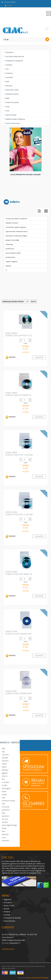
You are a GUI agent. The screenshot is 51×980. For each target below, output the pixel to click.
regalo (8, 98)
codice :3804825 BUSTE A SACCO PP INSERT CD (18, 394)
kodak (4, 794)
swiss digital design (9, 825)
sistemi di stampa (11, 115)
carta (7, 69)
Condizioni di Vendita (12, 918)
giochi (7, 82)
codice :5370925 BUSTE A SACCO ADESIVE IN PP (18, 633)
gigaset (5, 773)
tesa (4, 831)
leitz (3, 798)
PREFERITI (10, 357)
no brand (6, 807)
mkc (4, 804)
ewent (4, 767)
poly (4, 813)
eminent (5, 761)
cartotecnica (9, 73)
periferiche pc (10, 249)
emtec (4, 764)
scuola (7, 107)
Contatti (7, 915)
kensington (6, 788)
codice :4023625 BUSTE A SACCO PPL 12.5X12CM (19, 513)
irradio (4, 785)
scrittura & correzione (12, 102)
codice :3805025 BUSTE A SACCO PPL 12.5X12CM (19, 454)
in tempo (5, 782)
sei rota (5, 819)
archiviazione (10, 52)
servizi (7, 111)
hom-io (5, 776)
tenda (4, 828)
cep (3, 752)
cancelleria (9, 65)
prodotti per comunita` (12, 94)
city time (5, 755)
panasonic (6, 810)
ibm (3, 779)
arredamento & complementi (14, 61)
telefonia (8, 266)
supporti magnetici (12, 262)
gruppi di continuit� (12, 240)
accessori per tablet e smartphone (16, 219)
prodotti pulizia (10, 257)
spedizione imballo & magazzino (15, 119)
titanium (5, 834)
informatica (9, 86)
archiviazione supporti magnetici (16, 227)
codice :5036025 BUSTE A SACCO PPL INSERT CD (19, 573)
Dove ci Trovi (9, 906)
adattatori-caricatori (12, 223)
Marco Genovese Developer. (38, 978)
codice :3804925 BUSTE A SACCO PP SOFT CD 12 (19, 334)
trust (4, 837)
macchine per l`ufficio (12, 90)
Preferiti (7, 912)
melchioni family (8, 801)
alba (4, 748)
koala (4, 791)
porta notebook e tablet (13, 253)
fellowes (5, 770)
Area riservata (9, 921)
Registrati (8, 899)
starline (5, 822)
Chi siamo (8, 902)
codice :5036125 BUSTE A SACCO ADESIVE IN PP (18, 692)
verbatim (5, 840)
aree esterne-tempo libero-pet (15, 56)
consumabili (9, 77)
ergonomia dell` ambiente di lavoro (17, 231)
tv (6, 270)
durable (5, 758)
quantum (6, 816)
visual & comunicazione (13, 123)
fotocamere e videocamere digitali (16, 236)
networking (9, 244)
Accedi (6, 909)
